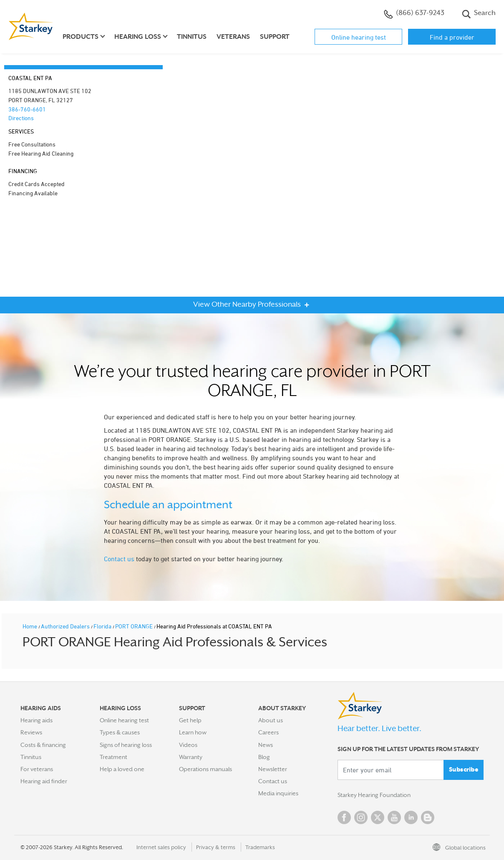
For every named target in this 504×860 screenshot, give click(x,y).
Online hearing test (359, 37)
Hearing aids (37, 720)
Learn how (193, 732)
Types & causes (120, 732)
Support (275, 37)
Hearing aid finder (44, 781)
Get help (190, 720)
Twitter (378, 817)
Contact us (119, 559)
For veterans (37, 769)
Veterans (233, 37)
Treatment (113, 757)
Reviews (31, 732)
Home (30, 626)
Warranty (191, 757)
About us (271, 720)
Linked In (411, 817)
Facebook (344, 817)
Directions (21, 118)
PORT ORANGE (135, 626)
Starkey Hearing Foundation (374, 795)
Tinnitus (192, 37)
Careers (268, 732)
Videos (188, 745)
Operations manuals (205, 769)
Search (479, 14)
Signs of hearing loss (126, 745)
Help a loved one (122, 769)
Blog (264, 757)
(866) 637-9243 (414, 14)
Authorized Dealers (66, 626)
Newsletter (273, 769)
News (266, 745)
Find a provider (452, 37)
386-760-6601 (27, 109)
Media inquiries (278, 793)
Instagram (361, 817)
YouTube (394, 817)
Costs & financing (43, 745)
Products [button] (81, 37)
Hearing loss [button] (138, 37)
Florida (103, 626)
